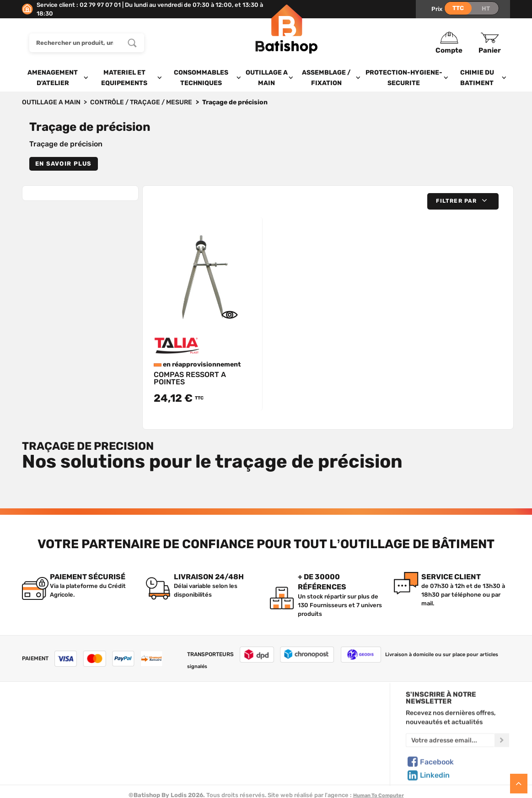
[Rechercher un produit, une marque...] (132, 43)
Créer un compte (305, 711)
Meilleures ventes (183, 753)
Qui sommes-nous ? (50, 711)
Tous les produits (182, 711)
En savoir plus (64, 164)
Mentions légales (46, 753)
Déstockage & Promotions (195, 764)
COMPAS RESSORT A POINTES (190, 378)
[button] (463, 201)
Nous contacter (44, 721)
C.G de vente (40, 743)
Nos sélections (178, 732)
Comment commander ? (56, 774)
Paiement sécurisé (308, 753)
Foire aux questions (50, 732)
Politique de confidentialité (320, 732)
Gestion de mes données (317, 743)
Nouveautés (175, 743)
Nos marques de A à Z (188, 721)
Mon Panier (297, 721)
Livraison (35, 764)
